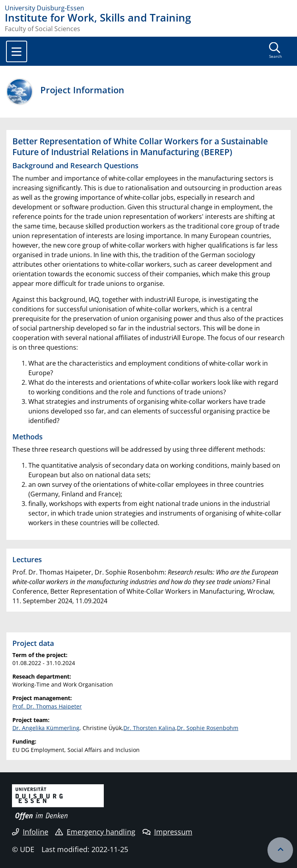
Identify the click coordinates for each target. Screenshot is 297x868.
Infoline (30, 832)
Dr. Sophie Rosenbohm (208, 728)
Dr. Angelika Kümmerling (46, 728)
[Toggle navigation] (17, 51)
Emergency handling (95, 832)
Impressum (167, 832)
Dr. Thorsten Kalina (149, 728)
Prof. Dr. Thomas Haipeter (47, 706)
